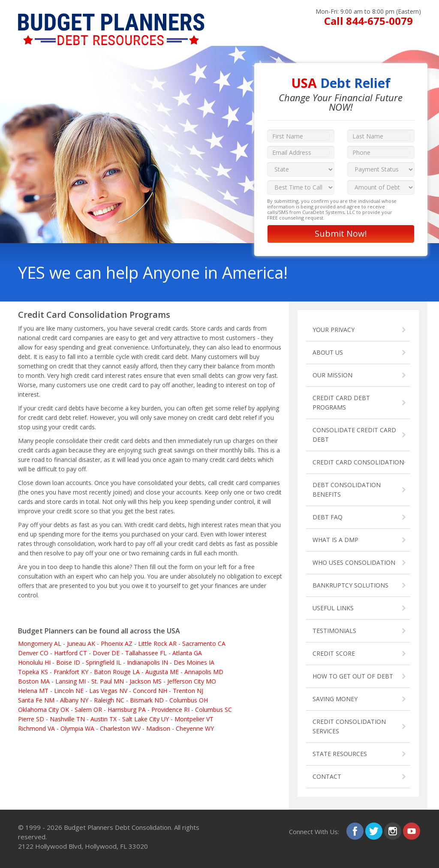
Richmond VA (36, 728)
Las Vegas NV (108, 691)
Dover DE (106, 653)
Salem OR (88, 710)
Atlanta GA (187, 653)
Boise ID (68, 662)
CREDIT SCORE (334, 653)
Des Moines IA (194, 662)
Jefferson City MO (192, 681)
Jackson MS (146, 681)
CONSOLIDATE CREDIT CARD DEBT (354, 435)
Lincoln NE (69, 691)
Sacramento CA (204, 643)
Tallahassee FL (146, 653)
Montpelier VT (194, 719)
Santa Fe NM (36, 700)
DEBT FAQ (328, 517)
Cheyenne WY (195, 728)
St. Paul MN (108, 681)
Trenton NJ (188, 691)
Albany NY (74, 700)
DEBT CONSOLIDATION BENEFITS (347, 490)
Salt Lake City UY (146, 719)
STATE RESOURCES (340, 754)
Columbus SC (213, 710)
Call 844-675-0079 (368, 21)
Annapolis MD (204, 672)
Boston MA (34, 681)
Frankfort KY (71, 672)
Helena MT (33, 691)
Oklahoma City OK (44, 710)
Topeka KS (33, 672)
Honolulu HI (34, 662)
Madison (158, 728)
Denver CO (33, 653)
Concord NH (150, 691)
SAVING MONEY (335, 699)
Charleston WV (120, 728)
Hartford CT (71, 653)
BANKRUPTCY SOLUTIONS (350, 585)
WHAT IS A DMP (335, 540)
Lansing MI (71, 681)
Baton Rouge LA (117, 672)
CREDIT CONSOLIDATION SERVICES (349, 726)
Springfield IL (104, 662)
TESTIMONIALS (334, 631)
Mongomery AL (40, 643)
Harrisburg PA (127, 710)
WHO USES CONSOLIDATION (354, 562)
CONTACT (327, 776)
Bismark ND (147, 700)
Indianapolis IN (147, 662)
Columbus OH (189, 700)
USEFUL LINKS (333, 608)
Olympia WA (77, 728)
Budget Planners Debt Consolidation (117, 827)
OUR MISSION (332, 375)
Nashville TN (67, 719)
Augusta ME (162, 672)
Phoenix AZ (117, 643)
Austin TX (104, 719)
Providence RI (170, 710)
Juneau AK (81, 643)
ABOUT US (328, 352)
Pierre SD (31, 719)
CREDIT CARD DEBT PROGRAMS (341, 402)
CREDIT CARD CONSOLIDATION (358, 462)
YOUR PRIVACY (334, 330)
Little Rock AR (157, 643)
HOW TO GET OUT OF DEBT (353, 676)
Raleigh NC (109, 700)
